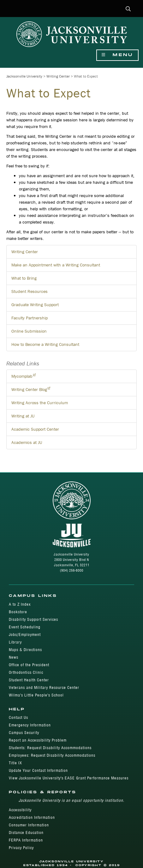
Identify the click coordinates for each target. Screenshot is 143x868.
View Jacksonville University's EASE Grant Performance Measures (69, 778)
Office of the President (29, 665)
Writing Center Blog (29, 389)
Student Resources (30, 291)
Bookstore (18, 612)
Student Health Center (29, 680)
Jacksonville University (24, 76)
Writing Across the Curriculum (40, 403)
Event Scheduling (25, 627)
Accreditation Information (32, 817)
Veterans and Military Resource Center (44, 687)
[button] (128, 9)
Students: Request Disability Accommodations (50, 748)
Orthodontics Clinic (26, 672)
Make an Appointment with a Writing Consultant (56, 265)
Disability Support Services (33, 619)
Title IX (15, 763)
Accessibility (20, 810)
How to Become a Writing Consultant (45, 344)
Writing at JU (23, 416)
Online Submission (29, 331)
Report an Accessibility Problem (38, 740)
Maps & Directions (25, 650)
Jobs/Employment (25, 635)
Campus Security (24, 733)
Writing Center (58, 76)
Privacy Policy (21, 848)
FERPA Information (26, 840)
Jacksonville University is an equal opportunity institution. (71, 800)
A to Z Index (20, 604)
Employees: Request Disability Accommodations (52, 755)
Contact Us (18, 717)
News (14, 657)
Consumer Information (29, 825)
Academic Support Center (35, 429)
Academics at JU (27, 442)
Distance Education (26, 833)
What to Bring (24, 278)
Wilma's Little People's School (36, 695)
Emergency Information (30, 725)
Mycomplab (22, 376)
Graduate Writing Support (35, 305)
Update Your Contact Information (38, 770)
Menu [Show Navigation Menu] (117, 55)
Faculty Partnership (30, 318)
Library (15, 642)
